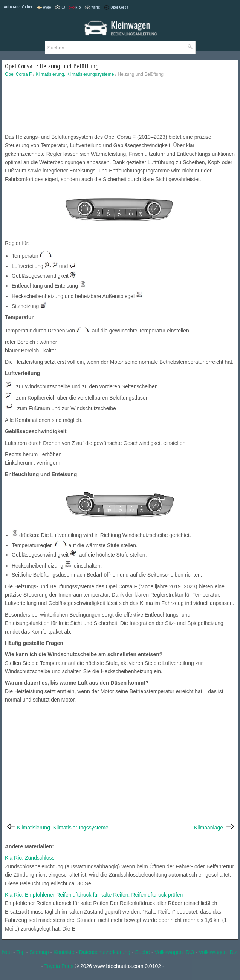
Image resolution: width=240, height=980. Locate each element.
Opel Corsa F (118, 8)
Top (21, 952)
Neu (7, 952)
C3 (60, 8)
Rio (75, 8)
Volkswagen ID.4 (218, 952)
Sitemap (39, 952)
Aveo (44, 8)
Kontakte (64, 952)
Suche (142, 952)
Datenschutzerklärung (105, 952)
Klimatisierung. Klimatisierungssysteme (75, 74)
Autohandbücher (18, 7)
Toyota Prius (59, 966)
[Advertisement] (120, 107)
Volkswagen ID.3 (174, 952)
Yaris (92, 8)
